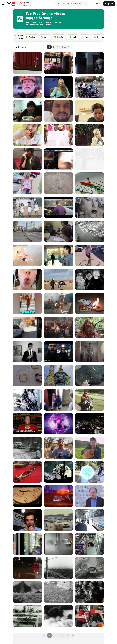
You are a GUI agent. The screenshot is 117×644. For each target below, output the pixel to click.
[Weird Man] (59, 111)
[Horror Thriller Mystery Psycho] (27, 496)
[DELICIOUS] (27, 135)
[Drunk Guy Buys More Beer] (90, 544)
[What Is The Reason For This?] (59, 279)
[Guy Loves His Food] (27, 111)
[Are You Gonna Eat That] (90, 448)
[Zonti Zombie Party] (90, 279)
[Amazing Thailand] (59, 376)
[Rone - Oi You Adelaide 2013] (90, 207)
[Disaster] (58, 37)
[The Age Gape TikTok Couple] (27, 183)
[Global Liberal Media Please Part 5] (27, 544)
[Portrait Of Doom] (90, 400)
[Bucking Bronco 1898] (27, 616)
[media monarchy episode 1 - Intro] (27, 520)
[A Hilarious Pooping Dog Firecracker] (90, 304)
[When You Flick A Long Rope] (27, 472)
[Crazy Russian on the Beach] (27, 255)
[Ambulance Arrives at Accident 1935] (27, 448)
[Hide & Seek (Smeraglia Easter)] (90, 63)
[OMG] (27, 159)
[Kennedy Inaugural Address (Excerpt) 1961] (90, 592)
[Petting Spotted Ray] (90, 376)
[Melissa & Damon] (27, 376)
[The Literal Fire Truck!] (27, 327)
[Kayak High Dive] (90, 183)
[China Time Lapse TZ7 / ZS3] (27, 231)
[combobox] (24, 47)
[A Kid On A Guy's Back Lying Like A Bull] (59, 304)
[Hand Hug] (59, 255)
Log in (98, 4)
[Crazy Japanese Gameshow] (59, 135)
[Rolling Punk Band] (90, 87)
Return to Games (26, 4)
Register (109, 4)
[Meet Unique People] (27, 304)
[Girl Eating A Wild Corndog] (59, 448)
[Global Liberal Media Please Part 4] (90, 520)
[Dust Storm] (59, 568)
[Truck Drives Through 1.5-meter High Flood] (27, 568)
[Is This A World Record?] (90, 255)
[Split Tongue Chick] (27, 279)
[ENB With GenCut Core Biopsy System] (59, 159)
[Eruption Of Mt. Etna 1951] (59, 616)
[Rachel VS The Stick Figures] (90, 472)
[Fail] (27, 63)
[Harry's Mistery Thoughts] (27, 352)
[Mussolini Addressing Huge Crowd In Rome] (59, 592)
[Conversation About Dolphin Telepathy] (59, 87)
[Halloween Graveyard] (59, 472)
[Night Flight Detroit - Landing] (90, 424)
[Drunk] (72, 37)
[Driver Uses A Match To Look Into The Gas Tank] (59, 544)
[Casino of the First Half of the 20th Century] (90, 231)
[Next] (100, 36)
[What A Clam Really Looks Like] (59, 183)
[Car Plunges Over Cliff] (90, 568)
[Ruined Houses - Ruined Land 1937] (27, 592)
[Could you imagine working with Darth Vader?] (59, 207)
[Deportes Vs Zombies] (90, 135)
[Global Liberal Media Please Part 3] (90, 159)
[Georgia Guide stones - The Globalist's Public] (90, 496)
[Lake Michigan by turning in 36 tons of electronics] (59, 520)
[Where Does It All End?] (59, 352)
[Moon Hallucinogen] (27, 400)
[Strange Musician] (90, 616)
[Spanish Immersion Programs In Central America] (59, 231)
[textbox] (24, 47)
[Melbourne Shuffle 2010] (90, 327)
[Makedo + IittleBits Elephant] (90, 111)
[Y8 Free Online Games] (11, 4)
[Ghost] (85, 37)
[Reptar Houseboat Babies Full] (90, 352)
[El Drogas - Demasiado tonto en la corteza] (27, 207)
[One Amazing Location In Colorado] (27, 87)
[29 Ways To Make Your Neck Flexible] (59, 400)
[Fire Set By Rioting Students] (59, 327)
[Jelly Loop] (59, 424)
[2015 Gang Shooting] (59, 496)
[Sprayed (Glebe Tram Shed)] (59, 63)
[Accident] (31, 37)
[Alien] (45, 37)
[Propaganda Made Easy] (27, 424)
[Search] (58, 4)
